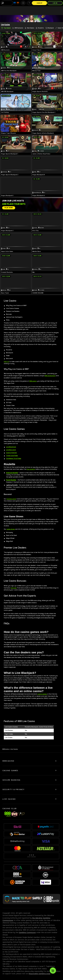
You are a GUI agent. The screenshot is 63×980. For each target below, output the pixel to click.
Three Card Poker (12, 456)
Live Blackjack (11, 447)
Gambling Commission (27, 933)
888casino (33, 381)
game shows (11, 529)
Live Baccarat (11, 450)
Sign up (6, 362)
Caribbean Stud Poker (14, 459)
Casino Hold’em (11, 453)
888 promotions (50, 376)
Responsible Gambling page (40, 974)
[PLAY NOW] (9, 208)
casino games (42, 694)
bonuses (14, 588)
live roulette (31, 469)
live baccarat (11, 499)
